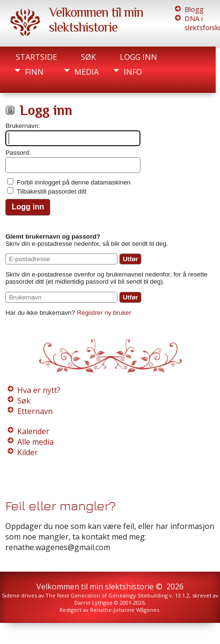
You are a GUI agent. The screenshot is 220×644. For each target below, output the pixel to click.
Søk (88, 57)
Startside (36, 57)
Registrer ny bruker (104, 313)
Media (87, 72)
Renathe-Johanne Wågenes (125, 610)
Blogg (194, 9)
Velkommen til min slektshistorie (96, 20)
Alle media (35, 442)
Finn (34, 72)
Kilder (28, 452)
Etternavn (35, 411)
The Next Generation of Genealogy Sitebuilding (107, 595)
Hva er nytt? (39, 390)
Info (133, 72)
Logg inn (139, 57)
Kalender (33, 431)
